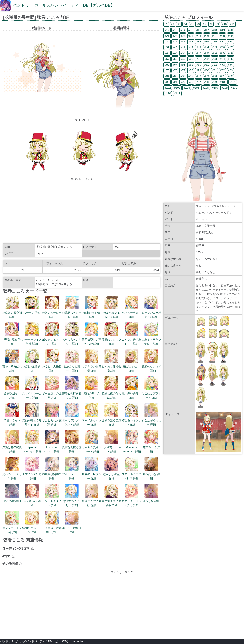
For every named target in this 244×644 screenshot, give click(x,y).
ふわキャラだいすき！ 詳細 (151, 334)
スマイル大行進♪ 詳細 (32, 468)
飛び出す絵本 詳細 (131, 361)
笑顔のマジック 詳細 (111, 334)
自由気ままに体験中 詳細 (111, 495)
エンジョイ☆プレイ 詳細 (12, 522)
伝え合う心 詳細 (32, 495)
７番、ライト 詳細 (12, 415)
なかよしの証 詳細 (112, 468)
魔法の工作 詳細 (151, 442)
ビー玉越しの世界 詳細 (52, 388)
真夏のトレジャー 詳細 (92, 468)
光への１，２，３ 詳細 (12, 468)
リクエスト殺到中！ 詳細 (52, 522)
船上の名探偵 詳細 (92, 307)
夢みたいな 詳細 (151, 468)
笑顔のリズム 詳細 (92, 388)
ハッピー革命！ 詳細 (132, 307)
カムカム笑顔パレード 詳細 (92, 442)
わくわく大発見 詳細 (52, 361)
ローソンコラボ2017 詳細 (151, 307)
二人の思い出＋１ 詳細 (111, 442)
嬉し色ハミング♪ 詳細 (132, 415)
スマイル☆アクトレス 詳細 (132, 468)
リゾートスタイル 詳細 (52, 495)
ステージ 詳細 (32, 305)
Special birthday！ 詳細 (32, 442)
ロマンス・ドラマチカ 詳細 (132, 495)
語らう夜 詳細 (151, 493)
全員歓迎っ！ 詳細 (12, 388)
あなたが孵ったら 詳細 (151, 415)
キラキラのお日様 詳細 (92, 361)
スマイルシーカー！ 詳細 (32, 388)
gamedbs (77, 641)
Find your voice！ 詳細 (52, 442)
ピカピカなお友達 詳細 (52, 415)
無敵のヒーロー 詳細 (52, 307)
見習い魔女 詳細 (12, 334)
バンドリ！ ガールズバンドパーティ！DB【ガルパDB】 (64, 5)
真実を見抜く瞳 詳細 (72, 442)
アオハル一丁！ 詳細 (72, 468)
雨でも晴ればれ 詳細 (12, 361)
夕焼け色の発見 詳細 (12, 442)
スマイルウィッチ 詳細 (92, 415)
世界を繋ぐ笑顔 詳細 (111, 415)
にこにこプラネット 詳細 (151, 388)
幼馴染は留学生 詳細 (52, 468)
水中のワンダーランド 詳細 (72, 415)
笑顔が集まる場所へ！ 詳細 (32, 415)
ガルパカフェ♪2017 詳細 (112, 307)
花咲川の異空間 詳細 (12, 307)
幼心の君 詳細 (12, 493)
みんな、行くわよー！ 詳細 (132, 334)
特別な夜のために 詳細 (111, 388)
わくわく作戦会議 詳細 (111, 361)
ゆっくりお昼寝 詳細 (72, 522)
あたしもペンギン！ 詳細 (72, 334)
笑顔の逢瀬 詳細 (32, 361)
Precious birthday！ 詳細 (132, 442)
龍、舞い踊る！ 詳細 (132, 388)
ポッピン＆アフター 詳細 (52, 334)
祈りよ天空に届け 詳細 (92, 495)
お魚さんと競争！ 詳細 (72, 361)
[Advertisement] (82, 211)
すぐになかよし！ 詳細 (72, 495)
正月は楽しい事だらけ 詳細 (92, 334)
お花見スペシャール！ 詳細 (72, 307)
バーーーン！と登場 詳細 (32, 334)
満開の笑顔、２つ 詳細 (32, 522)
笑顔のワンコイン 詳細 (151, 361)
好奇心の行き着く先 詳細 (72, 388)
